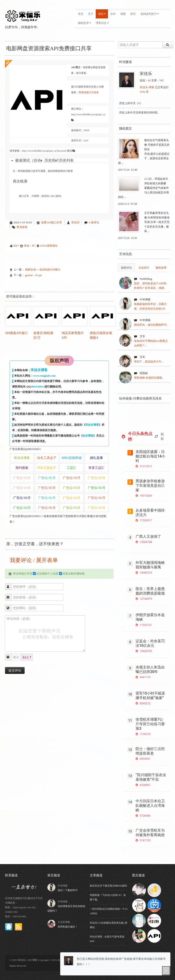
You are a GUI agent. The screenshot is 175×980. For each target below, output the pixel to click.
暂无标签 (22, 227)
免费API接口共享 (51, 222)
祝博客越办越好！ (68, 927)
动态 (102, 14)
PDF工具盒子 (47, 468)
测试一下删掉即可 (68, 890)
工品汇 (72, 468)
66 (149, 80)
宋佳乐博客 (92, 425)
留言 (133, 14)
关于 (91, 14)
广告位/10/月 (22, 478)
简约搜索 (22, 468)
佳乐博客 (88, 436)
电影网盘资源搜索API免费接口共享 (49, 48)
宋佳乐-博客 (147, 87)
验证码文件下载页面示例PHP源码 (108, 886)
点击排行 (144, 268)
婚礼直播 (96, 458)
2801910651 (38, 387)
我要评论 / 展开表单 (33, 560)
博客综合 (102, 23)
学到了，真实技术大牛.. (148, 362)
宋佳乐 (75, 222)
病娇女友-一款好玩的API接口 (43, 270)
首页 (81, 14)
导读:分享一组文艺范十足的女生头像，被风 (157, 227)
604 (15, 246)
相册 (123, 14)
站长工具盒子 (47, 458)
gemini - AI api (33, 275)
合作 (113, 14)
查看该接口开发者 (89, 92)
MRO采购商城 (72, 458)
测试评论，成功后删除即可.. (151, 325)
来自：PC (30, 246)
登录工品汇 (96, 468)
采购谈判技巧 (150, 14)
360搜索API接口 (16, 333)
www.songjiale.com (44, 376)
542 (162, 80)
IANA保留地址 (49, 246)
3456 (142, 92)
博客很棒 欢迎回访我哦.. (149, 378)
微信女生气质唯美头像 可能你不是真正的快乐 (157, 145)
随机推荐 (161, 268)
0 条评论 (94, 222)
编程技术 (85, 23)
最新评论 (126, 268)
